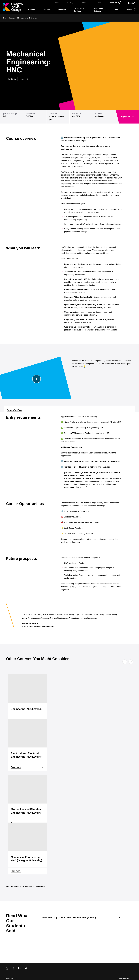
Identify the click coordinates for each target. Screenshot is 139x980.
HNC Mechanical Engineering (27, 18)
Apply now (127, 117)
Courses (12, 18)
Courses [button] (33, 10)
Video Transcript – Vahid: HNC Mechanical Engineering (69, 917)
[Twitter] (26, 968)
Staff (99, 3)
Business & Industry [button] (101, 10)
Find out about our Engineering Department (26, 886)
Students (9, 979)
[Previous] (125, 662)
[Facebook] (13, 968)
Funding (70, 3)
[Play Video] (37, 379)
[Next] (130, 662)
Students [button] (47, 10)
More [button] (117, 10)
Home (5, 18)
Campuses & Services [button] (81, 10)
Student (85, 3)
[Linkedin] (19, 968)
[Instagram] (7, 968)
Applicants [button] (63, 10)
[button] (116, 3)
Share (24, 79)
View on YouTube (14, 410)
